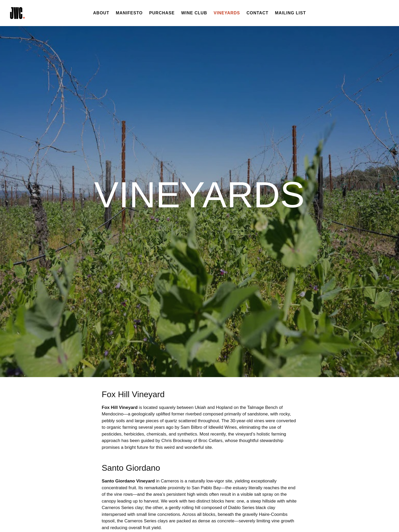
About (101, 13)
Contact (257, 13)
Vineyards (227, 13)
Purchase (162, 13)
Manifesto (129, 13)
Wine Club (194, 13)
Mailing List (290, 13)
